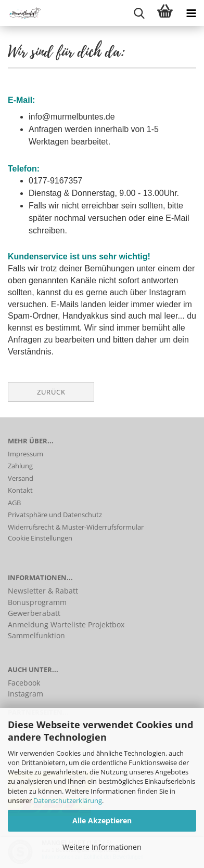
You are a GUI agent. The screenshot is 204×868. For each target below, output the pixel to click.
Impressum (25, 454)
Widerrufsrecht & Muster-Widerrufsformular (76, 527)
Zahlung (20, 466)
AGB (14, 503)
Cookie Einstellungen (40, 538)
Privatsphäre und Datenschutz (55, 515)
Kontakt (20, 490)
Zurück (51, 392)
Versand (21, 478)
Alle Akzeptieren (102, 820)
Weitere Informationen (102, 847)
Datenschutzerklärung (68, 800)
